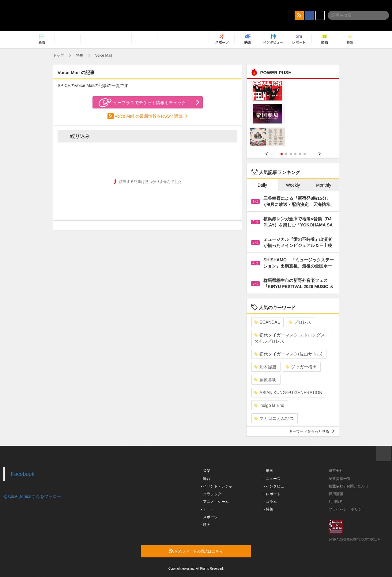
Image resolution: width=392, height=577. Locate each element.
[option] (293, 114)
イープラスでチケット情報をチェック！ (144, 103)
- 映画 (206, 525)
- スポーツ (209, 517)
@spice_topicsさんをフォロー (32, 496)
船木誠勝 (265, 367)
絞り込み (76, 136)
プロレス (300, 322)
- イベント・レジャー (219, 486)
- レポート (272, 494)
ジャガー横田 (301, 367)
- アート (207, 509)
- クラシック (211, 494)
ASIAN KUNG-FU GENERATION (288, 393)
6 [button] (305, 154)
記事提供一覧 (340, 479)
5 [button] (300, 154)
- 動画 (268, 471)
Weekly (293, 185)
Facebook (23, 474)
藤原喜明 (265, 380)
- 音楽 (206, 471)
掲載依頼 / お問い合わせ (349, 486)
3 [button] (291, 154)
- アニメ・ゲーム (215, 502)
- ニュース (272, 479)
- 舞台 (206, 479)
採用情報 (336, 494)
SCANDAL (267, 322)
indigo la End (269, 405)
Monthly (324, 185)
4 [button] (295, 154)
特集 (80, 55)
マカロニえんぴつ (274, 418)
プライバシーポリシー (347, 509)
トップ (58, 55)
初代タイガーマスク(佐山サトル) (288, 354)
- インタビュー (276, 486)
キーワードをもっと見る (312, 431)
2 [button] (286, 154)
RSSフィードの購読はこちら (208, 551)
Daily (262, 185)
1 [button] (282, 154)
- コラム (270, 502)
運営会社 (336, 471)
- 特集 (268, 509)
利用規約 (336, 502)
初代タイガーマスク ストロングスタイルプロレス (290, 338)
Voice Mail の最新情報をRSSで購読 (149, 116)
